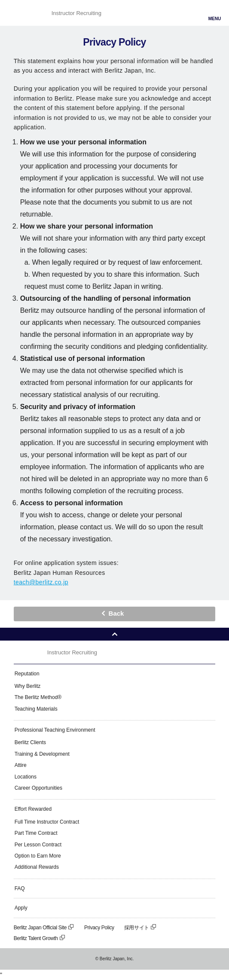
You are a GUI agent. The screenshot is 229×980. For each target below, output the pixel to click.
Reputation (27, 674)
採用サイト (140, 928)
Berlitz (29, 13)
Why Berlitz (28, 686)
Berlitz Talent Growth (40, 938)
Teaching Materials (36, 709)
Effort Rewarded (33, 809)
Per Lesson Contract (38, 845)
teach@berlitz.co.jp (41, 582)
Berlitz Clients (30, 742)
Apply (21, 908)
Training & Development (42, 754)
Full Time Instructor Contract (47, 822)
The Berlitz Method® (38, 697)
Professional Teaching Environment (55, 730)
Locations (26, 777)
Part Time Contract (36, 833)
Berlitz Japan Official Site (44, 928)
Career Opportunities (38, 788)
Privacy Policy (99, 928)
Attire (21, 765)
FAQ (20, 888)
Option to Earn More (38, 856)
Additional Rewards (37, 867)
